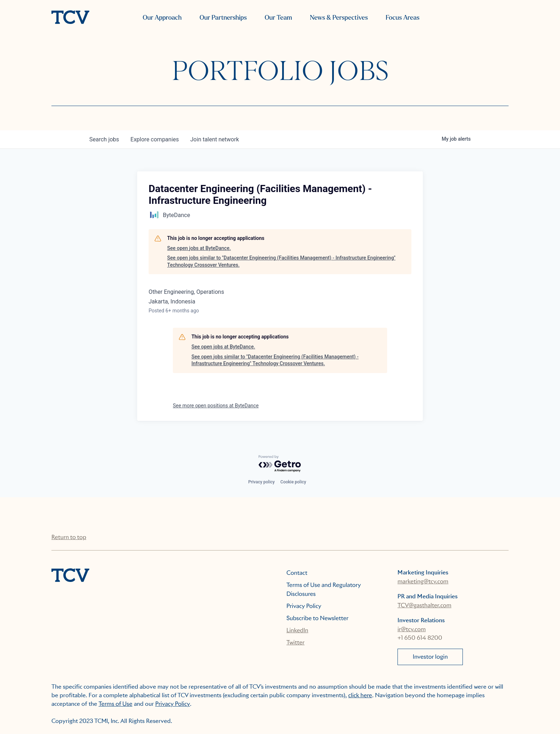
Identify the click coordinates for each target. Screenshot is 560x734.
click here (360, 695)
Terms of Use (116, 704)
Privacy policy (261, 482)
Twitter (296, 642)
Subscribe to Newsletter (317, 618)
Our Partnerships (223, 18)
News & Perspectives (339, 18)
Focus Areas (402, 18)
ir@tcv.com (412, 629)
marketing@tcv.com (423, 581)
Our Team (278, 18)
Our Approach (162, 18)
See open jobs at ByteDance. (199, 248)
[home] (70, 18)
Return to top (69, 537)
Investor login (430, 657)
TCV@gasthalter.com (424, 605)
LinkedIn (297, 630)
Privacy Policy (304, 606)
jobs (104, 139)
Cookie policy (293, 482)
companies (154, 139)
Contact (297, 573)
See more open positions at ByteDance (216, 406)
